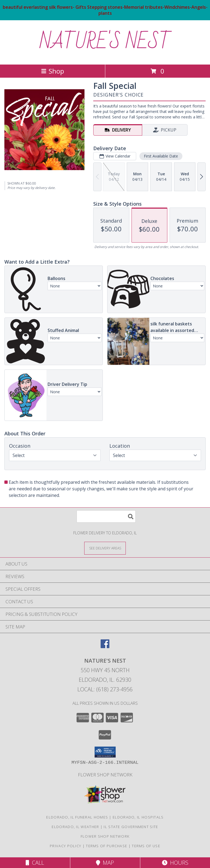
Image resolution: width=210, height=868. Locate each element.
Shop (52, 71)
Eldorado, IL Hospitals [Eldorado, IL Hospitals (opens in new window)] (138, 817)
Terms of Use (146, 846)
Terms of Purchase (107, 846)
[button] (105, 752)
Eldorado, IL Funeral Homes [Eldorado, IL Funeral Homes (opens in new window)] (77, 817)
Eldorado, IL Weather (75, 827)
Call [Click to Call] (35, 863)
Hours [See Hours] (175, 863)
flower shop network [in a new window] (105, 775)
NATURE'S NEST (105, 42)
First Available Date (161, 156)
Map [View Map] (105, 863)
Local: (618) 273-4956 (105, 689)
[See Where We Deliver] (105, 548)
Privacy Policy (65, 846)
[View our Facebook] (105, 646)
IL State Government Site (131, 827)
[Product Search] (106, 516)
